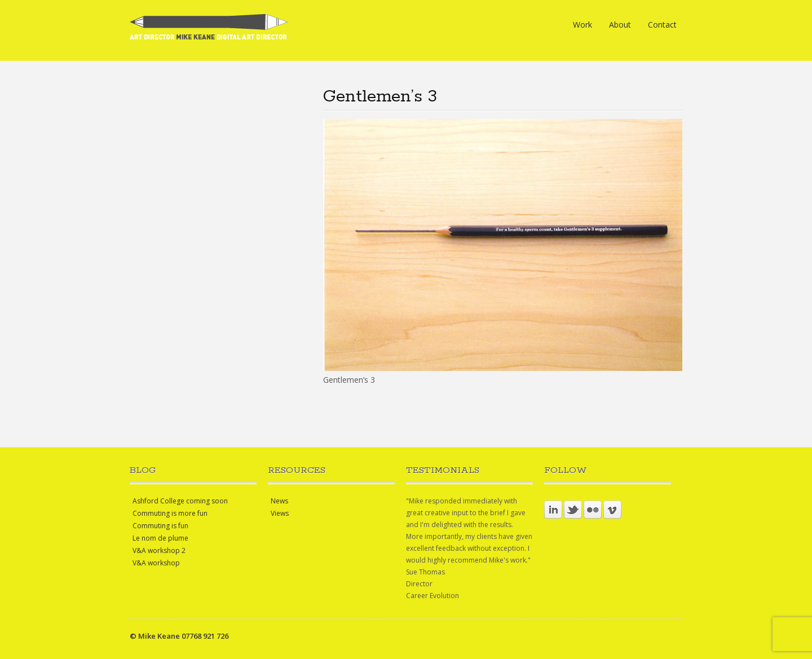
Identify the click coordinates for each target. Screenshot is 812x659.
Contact (662, 25)
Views (280, 513)
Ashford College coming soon (180, 501)
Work (582, 25)
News (279, 501)
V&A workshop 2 (159, 550)
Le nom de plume (160, 538)
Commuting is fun (160, 526)
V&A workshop (156, 563)
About (620, 25)
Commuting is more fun (170, 513)
